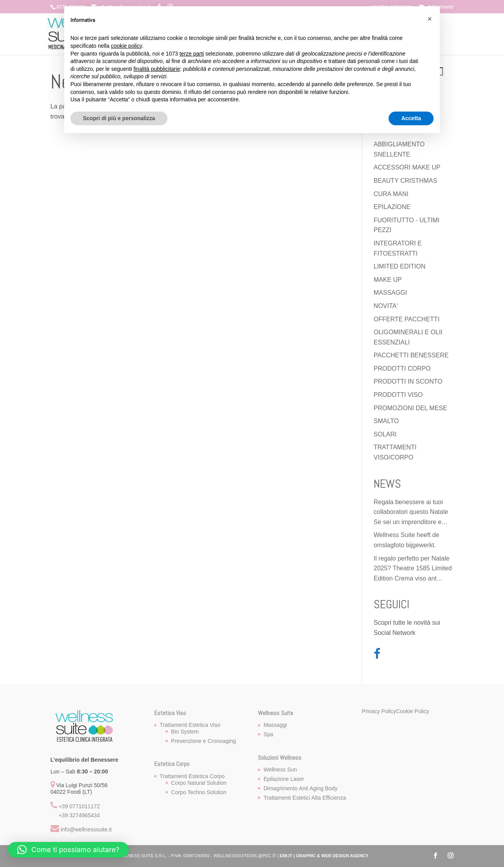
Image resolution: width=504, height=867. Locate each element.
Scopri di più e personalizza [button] (119, 118)
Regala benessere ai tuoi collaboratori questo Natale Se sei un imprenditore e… (411, 512)
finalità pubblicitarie (157, 69)
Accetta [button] (411, 118)
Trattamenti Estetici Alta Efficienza (305, 798)
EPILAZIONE (392, 207)
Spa (268, 734)
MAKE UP (388, 280)
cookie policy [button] (127, 46)
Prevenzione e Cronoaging (203, 741)
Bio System (185, 732)
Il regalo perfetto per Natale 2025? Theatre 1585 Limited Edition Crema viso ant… (413, 568)
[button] (68, 850)
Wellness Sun (280, 770)
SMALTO (386, 421)
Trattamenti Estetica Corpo (192, 776)
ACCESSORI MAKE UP (407, 167)
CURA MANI (391, 194)
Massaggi (275, 725)
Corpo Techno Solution (199, 792)
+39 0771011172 (79, 806)
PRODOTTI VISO (398, 395)
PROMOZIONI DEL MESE (410, 408)
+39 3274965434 (79, 815)
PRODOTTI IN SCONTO (408, 381)
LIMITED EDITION (400, 266)
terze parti (192, 54)
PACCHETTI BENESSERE (411, 355)
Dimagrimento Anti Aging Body (300, 788)
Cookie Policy (413, 711)
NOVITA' (386, 306)
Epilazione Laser (284, 779)
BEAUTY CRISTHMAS (405, 181)
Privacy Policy (379, 711)
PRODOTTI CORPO (402, 369)
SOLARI (385, 434)
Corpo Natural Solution (199, 783)
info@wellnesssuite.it (86, 829)
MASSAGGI (390, 293)
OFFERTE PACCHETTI (407, 319)
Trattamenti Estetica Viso (190, 725)
